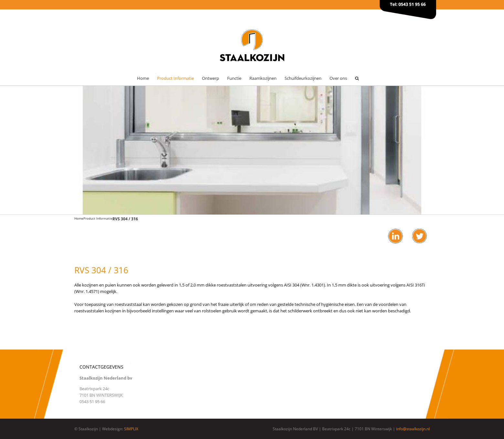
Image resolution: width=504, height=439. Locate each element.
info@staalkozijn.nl (413, 429)
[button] (357, 78)
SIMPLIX (131, 429)
